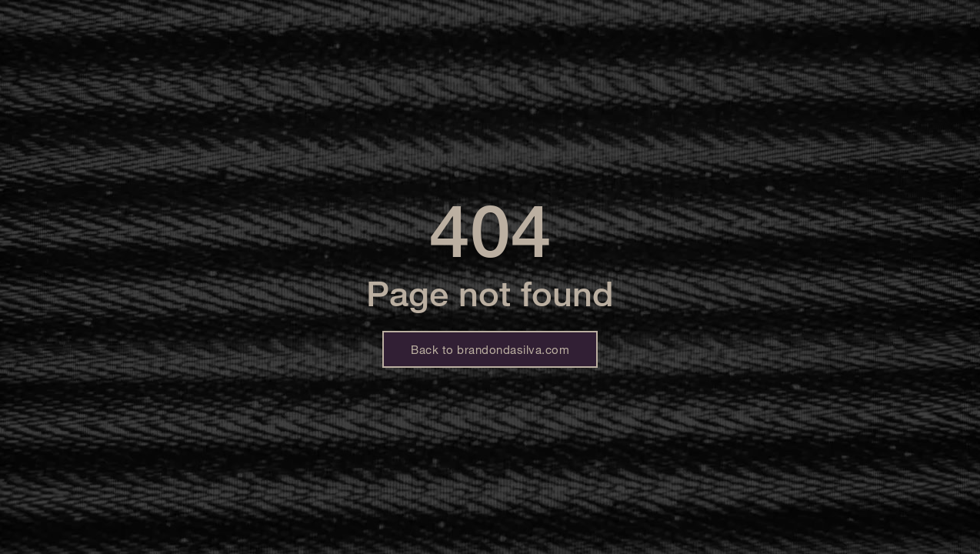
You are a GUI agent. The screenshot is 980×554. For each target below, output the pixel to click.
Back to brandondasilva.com (490, 349)
